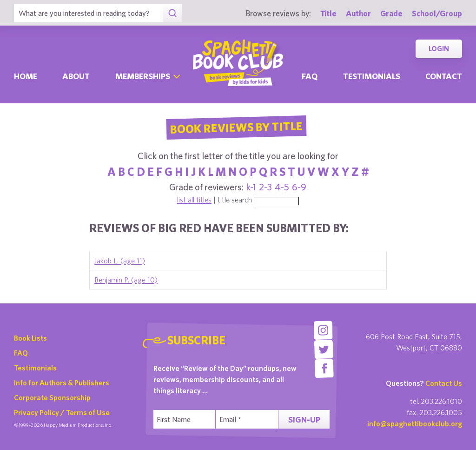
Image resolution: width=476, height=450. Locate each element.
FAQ (21, 353)
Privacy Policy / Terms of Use (62, 412)
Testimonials (372, 76)
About (76, 76)
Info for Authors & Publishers (62, 383)
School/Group (437, 13)
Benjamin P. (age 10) (126, 280)
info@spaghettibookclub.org (415, 423)
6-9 (299, 187)
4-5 (282, 187)
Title (328, 13)
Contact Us (444, 383)
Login (439, 49)
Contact (444, 76)
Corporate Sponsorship (52, 397)
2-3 (265, 187)
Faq (310, 76)
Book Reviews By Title (236, 127)
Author (358, 13)
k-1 (251, 187)
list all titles (194, 200)
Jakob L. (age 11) (120, 261)
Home (26, 76)
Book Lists (30, 338)
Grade (391, 13)
